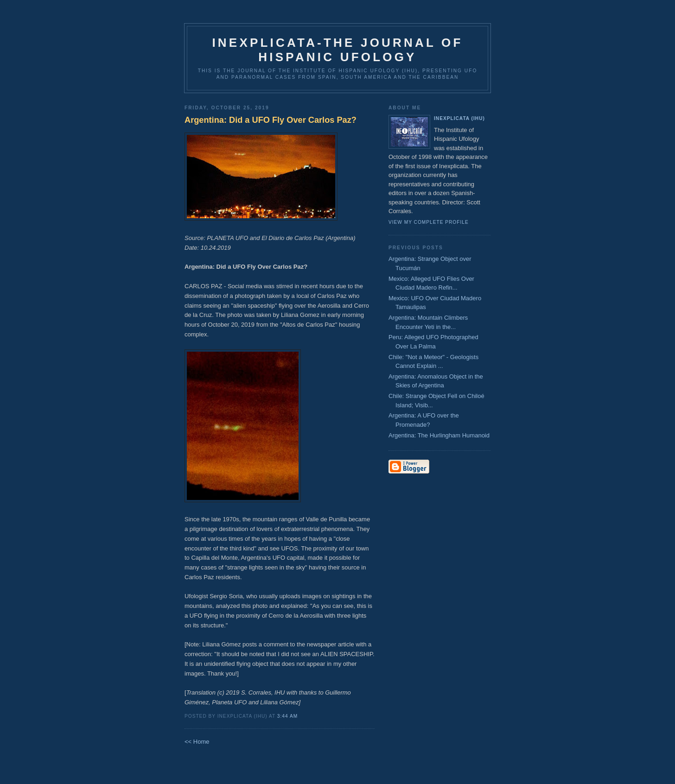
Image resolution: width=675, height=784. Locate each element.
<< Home (197, 742)
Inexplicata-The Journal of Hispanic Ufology (337, 50)
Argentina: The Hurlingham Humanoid (439, 435)
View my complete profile (429, 222)
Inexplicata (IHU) (459, 118)
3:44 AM (287, 716)
